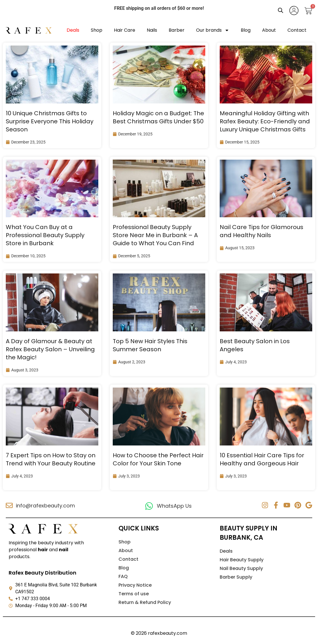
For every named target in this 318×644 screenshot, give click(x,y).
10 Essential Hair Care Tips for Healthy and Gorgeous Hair (262, 459)
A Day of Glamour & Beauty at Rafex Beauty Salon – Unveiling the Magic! (50, 349)
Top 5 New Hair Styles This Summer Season (150, 345)
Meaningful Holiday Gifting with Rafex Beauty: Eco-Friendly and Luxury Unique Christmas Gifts (265, 121)
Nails (152, 30)
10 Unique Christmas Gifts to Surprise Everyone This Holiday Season (50, 121)
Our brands (213, 30)
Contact (297, 30)
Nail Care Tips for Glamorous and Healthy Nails (261, 231)
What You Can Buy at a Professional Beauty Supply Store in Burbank (45, 235)
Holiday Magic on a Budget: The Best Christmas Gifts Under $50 (158, 117)
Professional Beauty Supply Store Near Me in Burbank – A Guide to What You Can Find (155, 235)
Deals (73, 30)
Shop (97, 30)
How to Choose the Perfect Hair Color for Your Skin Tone (158, 459)
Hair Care (125, 30)
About (269, 30)
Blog (246, 30)
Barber (177, 30)
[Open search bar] (281, 10)
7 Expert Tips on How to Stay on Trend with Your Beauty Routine (51, 459)
